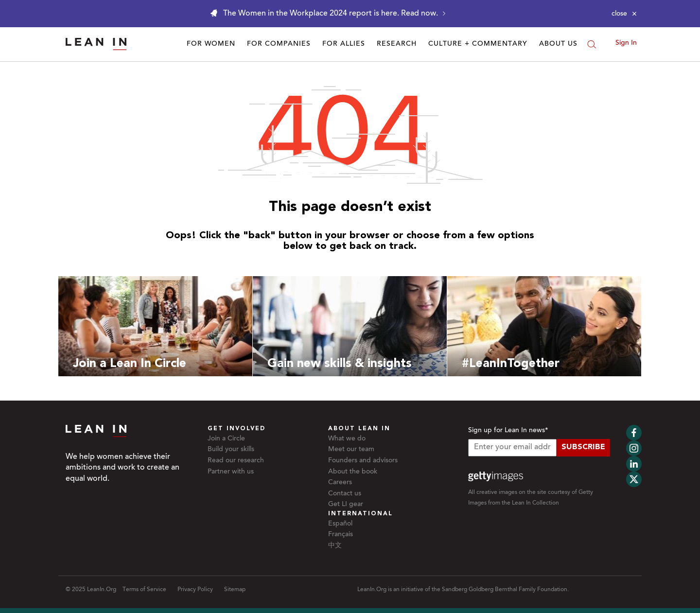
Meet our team (351, 450)
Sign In (626, 43)
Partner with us (231, 472)
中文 (335, 546)
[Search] (592, 44)
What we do (347, 439)
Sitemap (235, 590)
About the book (353, 472)
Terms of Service (144, 590)
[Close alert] (624, 14)
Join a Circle (226, 439)
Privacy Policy (195, 590)
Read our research (236, 461)
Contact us (345, 494)
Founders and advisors (363, 461)
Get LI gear (346, 505)
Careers (340, 483)
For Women (211, 44)
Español (340, 524)
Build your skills (231, 450)
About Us (558, 44)
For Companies (279, 44)
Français (341, 535)
